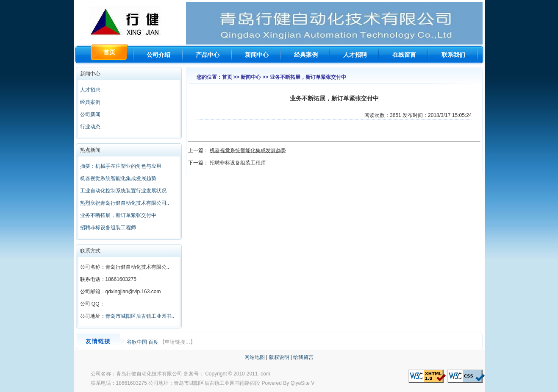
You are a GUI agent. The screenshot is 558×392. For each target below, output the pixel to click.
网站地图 (255, 357)
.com (265, 374)
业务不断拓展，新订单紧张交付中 (118, 215)
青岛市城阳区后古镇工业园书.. (140, 316)
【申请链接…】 (178, 342)
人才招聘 (355, 55)
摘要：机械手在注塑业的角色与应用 (121, 166)
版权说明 (279, 357)
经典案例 (306, 55)
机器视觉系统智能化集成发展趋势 (118, 178)
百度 (154, 342)
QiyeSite (300, 383)
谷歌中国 (137, 342)
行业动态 (90, 127)
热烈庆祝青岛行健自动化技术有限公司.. (125, 203)
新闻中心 (257, 55)
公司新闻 (90, 114)
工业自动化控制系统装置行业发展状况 (123, 191)
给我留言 (303, 357)
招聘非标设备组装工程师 (108, 228)
